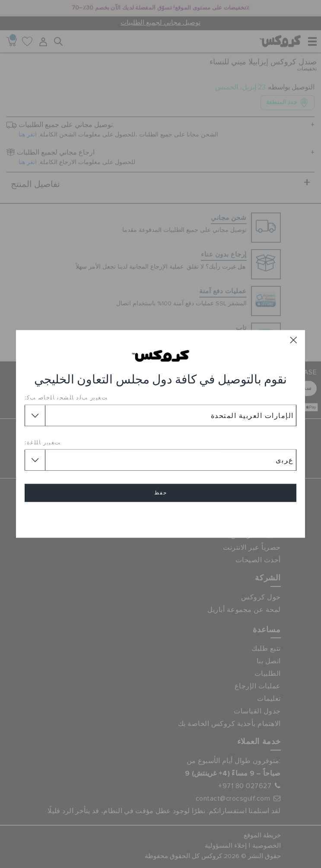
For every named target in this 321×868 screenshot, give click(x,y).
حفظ (161, 493)
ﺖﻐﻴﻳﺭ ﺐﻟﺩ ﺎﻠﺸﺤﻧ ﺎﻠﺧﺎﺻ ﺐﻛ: (66, 398)
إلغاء (161, 518)
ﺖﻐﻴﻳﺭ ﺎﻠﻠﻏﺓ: (43, 442)
